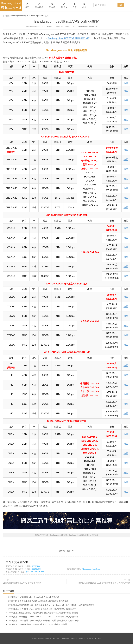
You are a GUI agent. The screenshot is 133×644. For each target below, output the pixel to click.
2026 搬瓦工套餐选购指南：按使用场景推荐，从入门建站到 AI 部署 (38, 624)
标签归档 (82, 638)
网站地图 (66, 638)
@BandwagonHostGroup (91, 569)
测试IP (64, 6)
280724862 (36, 566)
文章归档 (74, 638)
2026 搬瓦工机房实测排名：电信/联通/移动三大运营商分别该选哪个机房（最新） (44, 613)
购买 (126, 83)
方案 (75, 6)
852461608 (36, 569)
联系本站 (90, 638)
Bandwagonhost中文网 (11, 5)
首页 (27, 6)
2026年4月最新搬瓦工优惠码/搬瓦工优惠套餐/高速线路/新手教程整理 (38, 601)
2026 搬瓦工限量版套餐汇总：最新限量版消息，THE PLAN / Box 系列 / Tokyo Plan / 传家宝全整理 (51, 605)
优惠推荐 (39, 6)
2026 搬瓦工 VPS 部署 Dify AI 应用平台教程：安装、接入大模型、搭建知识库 (42, 609)
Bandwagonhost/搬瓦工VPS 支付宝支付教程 (22, 583)
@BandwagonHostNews (35, 572)
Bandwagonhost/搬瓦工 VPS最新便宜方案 (68, 38)
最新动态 (95, 26)
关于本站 (98, 638)
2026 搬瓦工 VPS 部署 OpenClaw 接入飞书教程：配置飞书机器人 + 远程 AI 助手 (44, 621)
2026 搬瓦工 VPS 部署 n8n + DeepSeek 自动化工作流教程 (34, 597)
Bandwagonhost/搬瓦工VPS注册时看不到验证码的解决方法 (104, 583)
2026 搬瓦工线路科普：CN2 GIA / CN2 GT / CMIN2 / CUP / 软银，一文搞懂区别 (43, 617)
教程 (84, 6)
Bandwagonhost (37, 16)
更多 (69, 551)
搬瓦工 (59, 638)
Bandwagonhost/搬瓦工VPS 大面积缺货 (67, 21)
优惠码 (52, 6)
